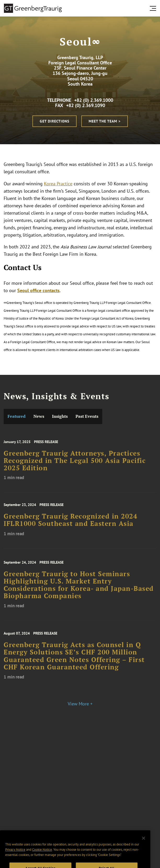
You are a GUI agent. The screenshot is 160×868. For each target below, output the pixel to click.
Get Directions (55, 121)
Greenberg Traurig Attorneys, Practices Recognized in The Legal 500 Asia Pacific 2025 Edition (75, 466)
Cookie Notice (42, 857)
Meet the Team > (105, 121)
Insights (60, 416)
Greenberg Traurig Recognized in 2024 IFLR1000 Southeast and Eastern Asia (70, 524)
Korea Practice (58, 184)
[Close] (144, 846)
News (39, 416)
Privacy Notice (15, 857)
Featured (17, 416)
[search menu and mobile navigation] (154, 8)
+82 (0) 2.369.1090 (86, 105)
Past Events (87, 416)
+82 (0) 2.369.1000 (94, 100)
